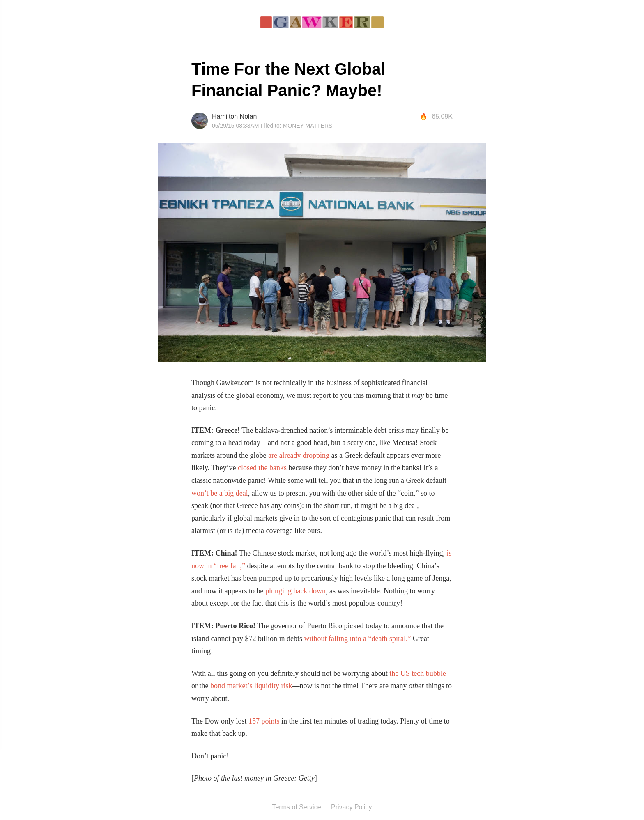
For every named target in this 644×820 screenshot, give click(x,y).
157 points (264, 721)
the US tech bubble (417, 673)
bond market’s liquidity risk (251, 686)
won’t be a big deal (220, 493)
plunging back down (296, 591)
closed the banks (262, 468)
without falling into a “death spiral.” (358, 639)
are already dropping (299, 455)
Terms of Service (296, 807)
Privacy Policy (352, 807)
